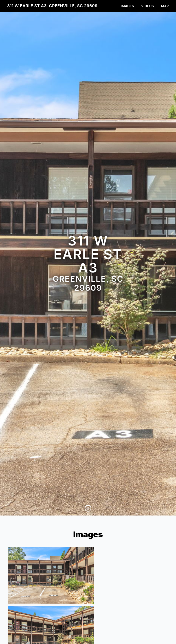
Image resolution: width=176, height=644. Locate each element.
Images (127, 6)
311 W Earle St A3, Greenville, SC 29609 (52, 6)
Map (165, 6)
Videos (148, 6)
